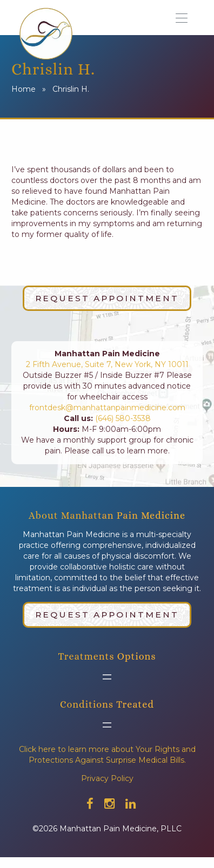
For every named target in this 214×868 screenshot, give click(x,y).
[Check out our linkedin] (131, 804)
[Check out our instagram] (109, 804)
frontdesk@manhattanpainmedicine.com (107, 408)
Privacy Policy (107, 778)
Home (24, 89)
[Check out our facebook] (90, 804)
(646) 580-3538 (122, 418)
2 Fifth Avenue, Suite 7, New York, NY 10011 (107, 364)
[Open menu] (107, 677)
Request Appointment (107, 298)
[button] (185, 17)
